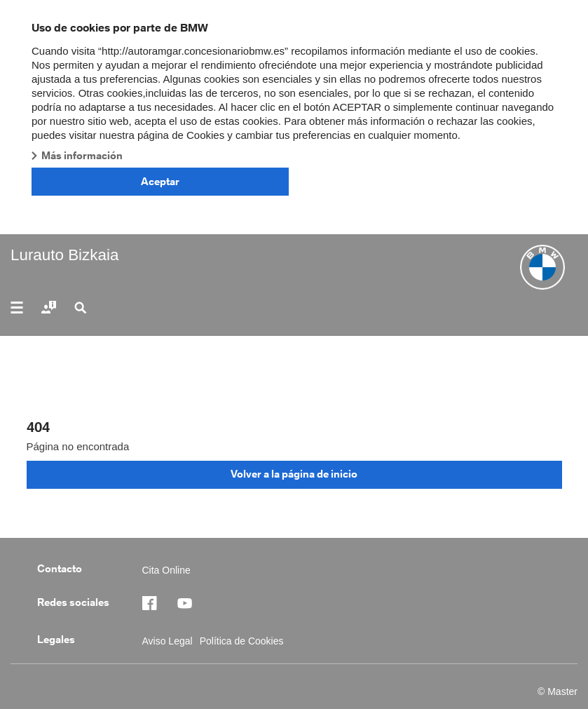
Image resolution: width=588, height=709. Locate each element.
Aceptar (160, 181)
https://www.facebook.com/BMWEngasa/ (156, 603)
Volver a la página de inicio (294, 474)
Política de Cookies (242, 641)
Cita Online (166, 570)
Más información (82, 155)
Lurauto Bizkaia (64, 255)
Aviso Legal (167, 641)
